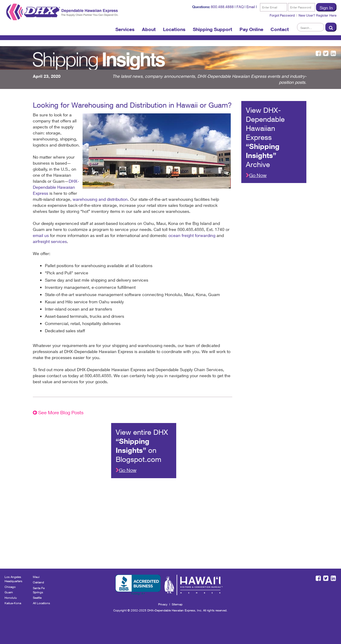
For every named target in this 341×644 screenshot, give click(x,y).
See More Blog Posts (58, 412)
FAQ (240, 7)
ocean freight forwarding (192, 235)
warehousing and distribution (100, 199)
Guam (9, 592)
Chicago (10, 587)
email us (41, 235)
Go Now (256, 175)
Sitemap (177, 604)
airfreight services (50, 241)
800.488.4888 (222, 7)
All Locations (41, 603)
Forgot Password (282, 15)
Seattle (37, 598)
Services (125, 29)
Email (251, 7)
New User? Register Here (318, 15)
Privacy (163, 604)
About (149, 29)
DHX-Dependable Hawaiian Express (56, 187)
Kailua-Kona (13, 603)
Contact (280, 29)
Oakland (38, 582)
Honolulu (11, 598)
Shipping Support (213, 29)
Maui (36, 577)
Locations (174, 29)
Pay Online (251, 29)
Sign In (326, 8)
